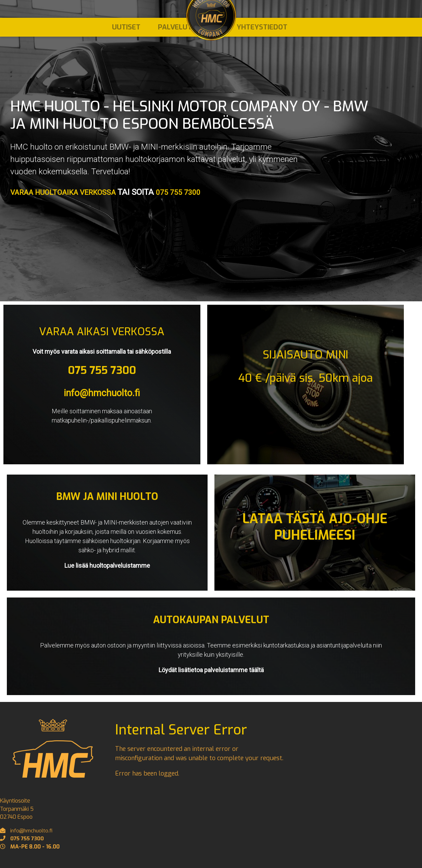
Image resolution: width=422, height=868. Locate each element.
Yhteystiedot (262, 30)
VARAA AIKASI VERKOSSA (102, 332)
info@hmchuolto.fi (102, 393)
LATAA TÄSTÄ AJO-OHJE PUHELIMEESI (315, 527)
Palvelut (174, 30)
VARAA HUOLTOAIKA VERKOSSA (71, 192)
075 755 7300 (194, 192)
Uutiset (123, 30)
